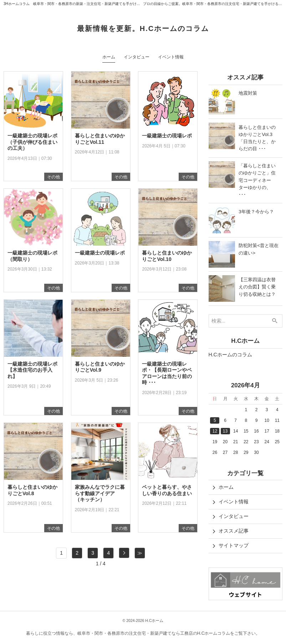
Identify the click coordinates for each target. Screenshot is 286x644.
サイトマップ (234, 545)
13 (225, 431)
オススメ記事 (234, 531)
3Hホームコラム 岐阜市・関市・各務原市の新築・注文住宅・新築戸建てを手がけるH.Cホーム (80, 4)
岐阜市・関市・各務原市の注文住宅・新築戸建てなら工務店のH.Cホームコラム (154, 633)
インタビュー (234, 516)
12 (215, 431)
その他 (53, 177)
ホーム (226, 487)
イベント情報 (234, 502)
